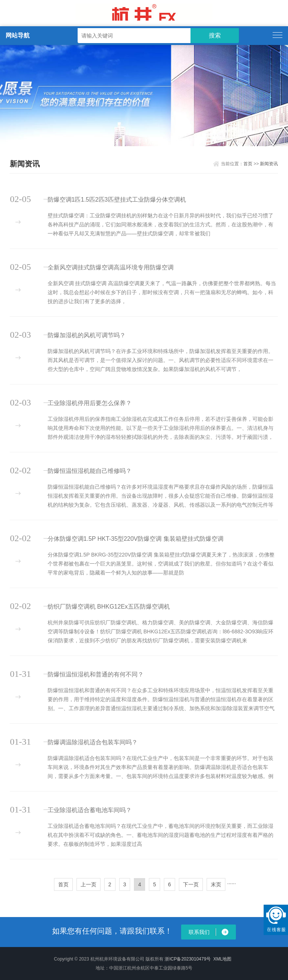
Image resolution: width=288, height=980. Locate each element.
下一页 (191, 884)
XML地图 (223, 959)
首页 (248, 164)
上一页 (88, 884)
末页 (216, 884)
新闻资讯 (269, 164)
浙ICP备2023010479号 (188, 959)
